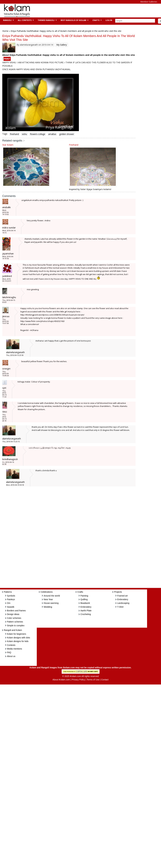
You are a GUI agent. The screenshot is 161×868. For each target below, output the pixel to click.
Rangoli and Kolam (13, 630)
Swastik (11, 607)
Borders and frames (16, 611)
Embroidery (86, 607)
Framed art (122, 596)
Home (5, 31)
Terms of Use (93, 680)
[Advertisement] (89, 11)
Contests (11, 645)
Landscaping (123, 603)
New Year (48, 599)
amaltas (52, 134)
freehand (14, 134)
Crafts (96, 20)
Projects (118, 592)
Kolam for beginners (16, 634)
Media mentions (14, 649)
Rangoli (7, 20)
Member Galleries (149, 2)
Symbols (11, 596)
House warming (51, 603)
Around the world (52, 596)
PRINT (7, 59)
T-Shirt (120, 607)
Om (9, 603)
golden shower (67, 134)
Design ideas (13, 614)
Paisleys (11, 599)
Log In (109, 20)
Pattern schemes (15, 622)
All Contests (24, 20)
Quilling (84, 599)
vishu (24, 134)
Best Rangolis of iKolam (73, 20)
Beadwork (85, 603)
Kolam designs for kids (18, 641)
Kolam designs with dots (18, 638)
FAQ (9, 652)
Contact (105, 680)
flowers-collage (38, 134)
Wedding (48, 607)
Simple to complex (16, 626)
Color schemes (14, 618)
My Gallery (62, 45)
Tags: (5, 134)
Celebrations (47, 592)
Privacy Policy (78, 680)
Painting (84, 596)
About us (11, 656)
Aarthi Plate (86, 611)
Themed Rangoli (46, 20)
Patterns (8, 592)
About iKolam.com (61, 680)
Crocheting (86, 614)
